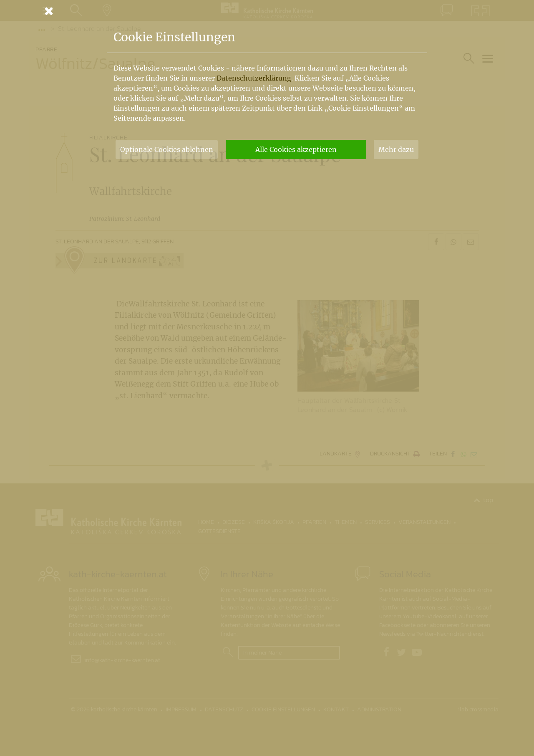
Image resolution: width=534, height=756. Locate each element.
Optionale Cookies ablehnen (167, 149)
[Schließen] (267, 11)
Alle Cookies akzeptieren (296, 149)
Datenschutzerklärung (254, 78)
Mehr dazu (396, 149)
